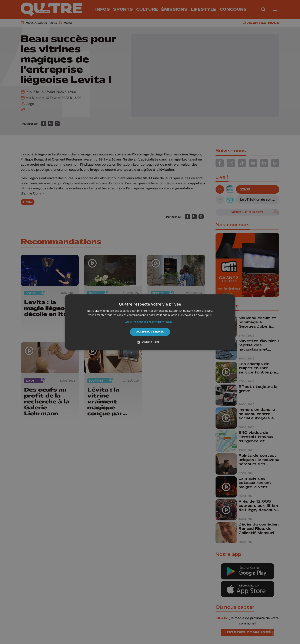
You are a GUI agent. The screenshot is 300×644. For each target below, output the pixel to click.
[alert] (150, 322)
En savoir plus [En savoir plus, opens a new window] (203, 315)
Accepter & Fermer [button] (150, 332)
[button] (150, 322)
